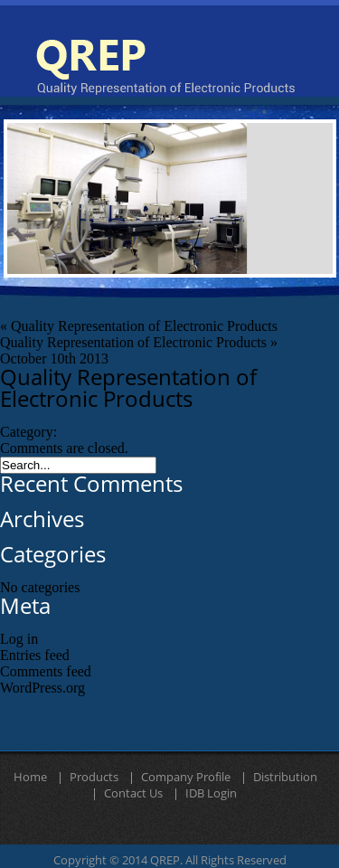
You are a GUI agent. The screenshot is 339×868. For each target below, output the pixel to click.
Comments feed (46, 671)
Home (30, 778)
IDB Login (211, 794)
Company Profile (186, 778)
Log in (19, 639)
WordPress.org (42, 688)
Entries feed (35, 655)
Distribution (285, 778)
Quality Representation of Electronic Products (144, 326)
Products (94, 778)
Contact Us (133, 794)
